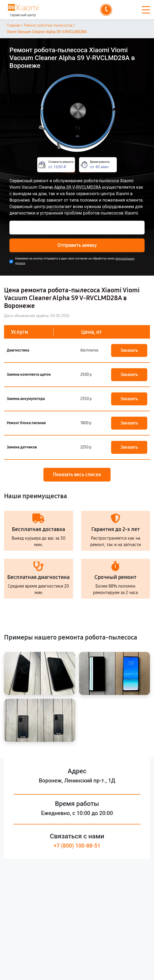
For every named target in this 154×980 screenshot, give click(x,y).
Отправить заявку (77, 245)
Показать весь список (77, 475)
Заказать (129, 350)
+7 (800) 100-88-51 (77, 846)
